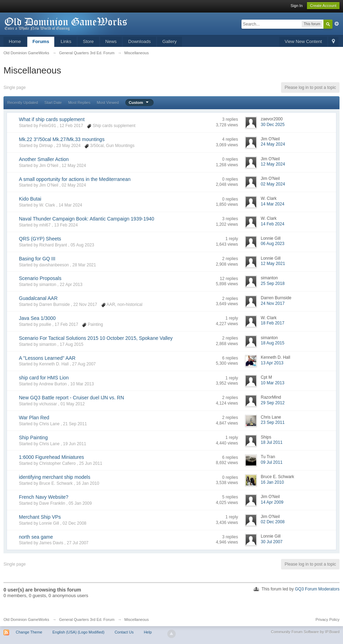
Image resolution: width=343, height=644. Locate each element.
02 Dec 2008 (273, 522)
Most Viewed (108, 103)
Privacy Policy (328, 619)
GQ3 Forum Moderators (317, 589)
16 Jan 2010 (272, 482)
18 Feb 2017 (272, 323)
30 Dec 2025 (273, 125)
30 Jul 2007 (272, 542)
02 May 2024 (273, 184)
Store (88, 41)
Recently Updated (23, 103)
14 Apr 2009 (272, 502)
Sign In (296, 6)
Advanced (337, 24)
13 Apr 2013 (272, 363)
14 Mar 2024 (272, 204)
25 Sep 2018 (273, 283)
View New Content (303, 41)
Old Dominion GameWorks (26, 619)
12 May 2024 (273, 164)
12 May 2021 (273, 264)
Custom (139, 103)
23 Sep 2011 (273, 422)
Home (15, 41)
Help (148, 632)
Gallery (170, 41)
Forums (41, 41)
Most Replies (79, 103)
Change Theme (29, 632)
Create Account (323, 6)
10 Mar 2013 (272, 383)
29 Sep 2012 (273, 403)
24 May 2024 (273, 144)
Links (66, 41)
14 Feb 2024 (272, 224)
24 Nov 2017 (273, 303)
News (111, 41)
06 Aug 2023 (272, 244)
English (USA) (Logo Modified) (79, 632)
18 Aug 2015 (272, 343)
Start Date (53, 103)
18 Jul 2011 (272, 442)
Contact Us (124, 632)
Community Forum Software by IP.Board (305, 632)
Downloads (139, 41)
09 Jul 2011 (272, 462)
